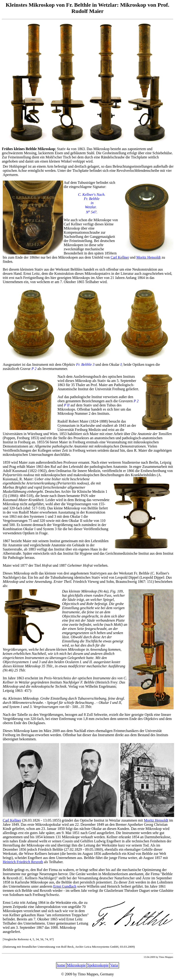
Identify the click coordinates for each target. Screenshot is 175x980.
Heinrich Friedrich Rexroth (23, 862)
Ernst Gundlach (65, 886)
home (61, 965)
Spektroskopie (98, 965)
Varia (114, 965)
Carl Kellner (120, 257)
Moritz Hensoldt (149, 257)
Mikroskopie (76, 965)
